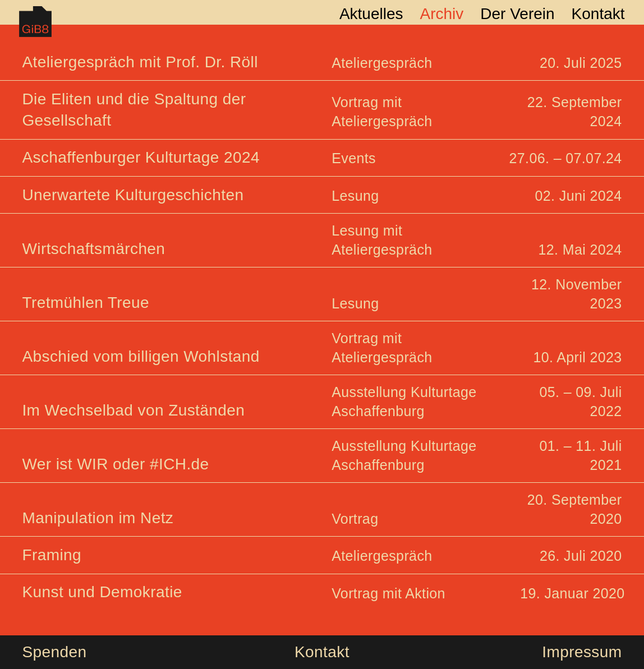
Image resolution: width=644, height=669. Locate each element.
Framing (52, 555)
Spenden (54, 652)
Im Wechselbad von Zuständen (133, 410)
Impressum (582, 652)
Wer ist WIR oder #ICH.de (115, 464)
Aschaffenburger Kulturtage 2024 (141, 157)
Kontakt (322, 652)
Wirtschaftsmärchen (93, 249)
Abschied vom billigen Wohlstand (141, 356)
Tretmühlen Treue (86, 303)
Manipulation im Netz (98, 518)
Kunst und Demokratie (102, 592)
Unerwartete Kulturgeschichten (133, 195)
